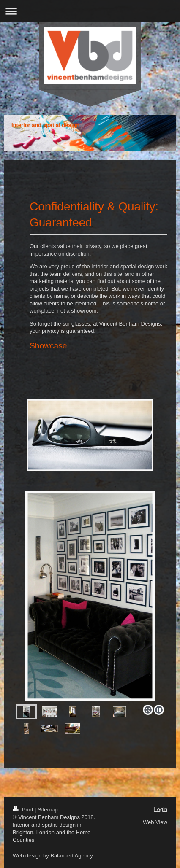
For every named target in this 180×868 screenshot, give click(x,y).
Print (24, 810)
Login (161, 809)
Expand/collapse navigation (90, 11)
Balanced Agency (71, 856)
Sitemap (48, 810)
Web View (155, 822)
